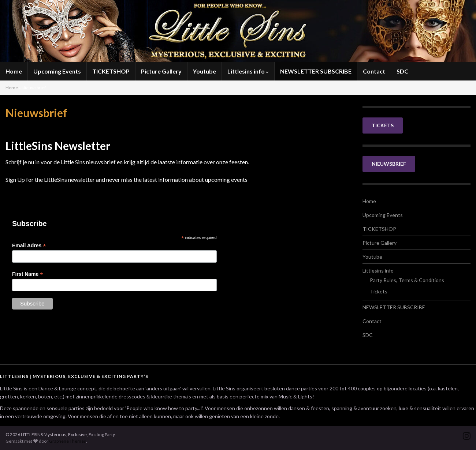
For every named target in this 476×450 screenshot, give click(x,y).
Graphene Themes (68, 441)
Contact (374, 71)
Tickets (379, 291)
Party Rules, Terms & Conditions (407, 280)
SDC (402, 71)
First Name (27, 274)
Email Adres (29, 246)
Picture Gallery (161, 71)
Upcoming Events (57, 71)
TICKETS (383, 125)
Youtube (204, 71)
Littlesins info (248, 71)
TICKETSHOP (111, 71)
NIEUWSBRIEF (389, 164)
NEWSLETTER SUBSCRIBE (316, 71)
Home (14, 71)
